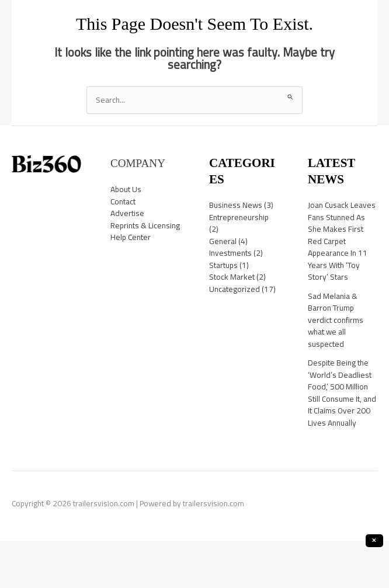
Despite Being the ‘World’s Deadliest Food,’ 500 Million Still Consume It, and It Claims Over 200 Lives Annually (342, 393)
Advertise (127, 213)
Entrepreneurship (239, 217)
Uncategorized (235, 289)
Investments (230, 253)
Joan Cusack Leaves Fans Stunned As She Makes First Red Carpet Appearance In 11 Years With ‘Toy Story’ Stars (342, 241)
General (223, 241)
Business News (236, 205)
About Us (126, 189)
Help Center (131, 237)
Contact (123, 201)
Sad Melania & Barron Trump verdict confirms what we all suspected (336, 320)
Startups (223, 265)
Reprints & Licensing (145, 225)
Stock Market (232, 277)
